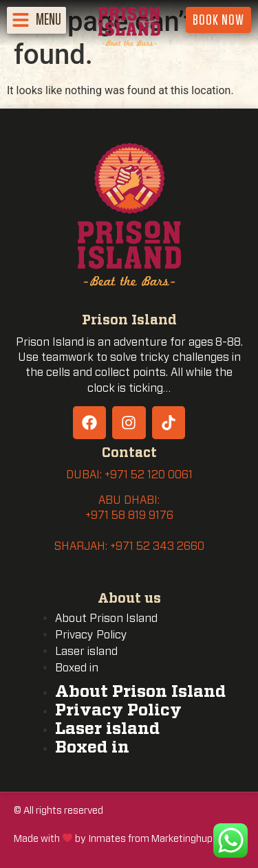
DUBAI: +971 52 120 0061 (129, 475)
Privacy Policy (91, 635)
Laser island (86, 652)
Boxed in (77, 668)
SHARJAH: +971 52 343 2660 (129, 546)
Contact (129, 453)
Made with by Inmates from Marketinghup (113, 839)
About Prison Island (106, 619)
